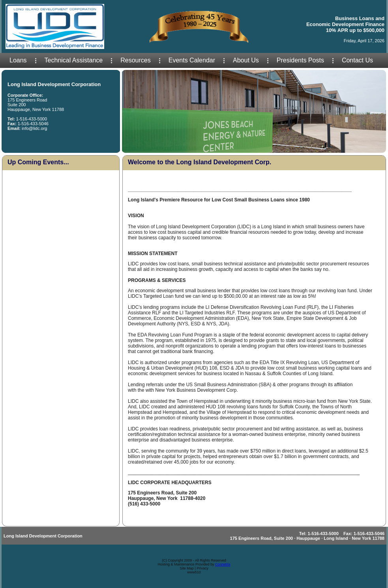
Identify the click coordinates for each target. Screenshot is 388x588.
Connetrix (223, 564)
